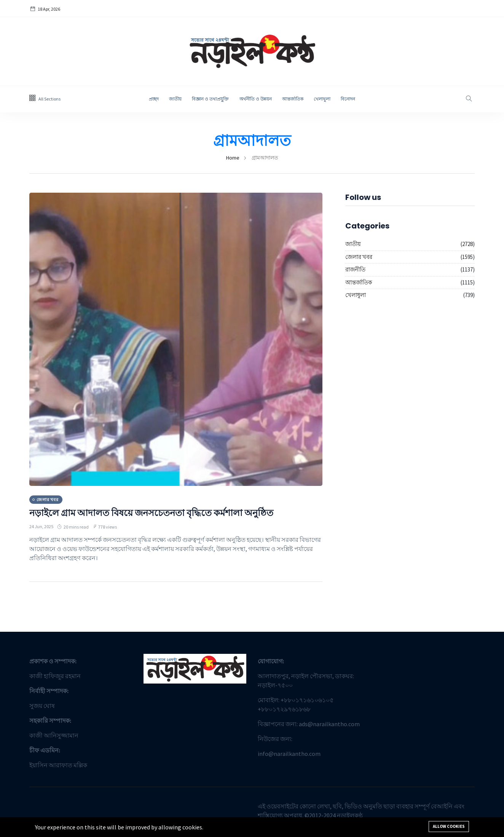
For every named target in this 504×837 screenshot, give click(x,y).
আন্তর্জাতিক (293, 99)
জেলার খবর (359, 257)
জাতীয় (175, 99)
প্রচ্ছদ (154, 99)
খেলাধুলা (322, 99)
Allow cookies (449, 826)
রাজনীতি (355, 269)
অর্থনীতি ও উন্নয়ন (256, 99)
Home (233, 158)
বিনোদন (348, 99)
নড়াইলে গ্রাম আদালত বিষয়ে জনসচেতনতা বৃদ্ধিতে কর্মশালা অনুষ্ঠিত (151, 513)
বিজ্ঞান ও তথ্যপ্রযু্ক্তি (211, 99)
